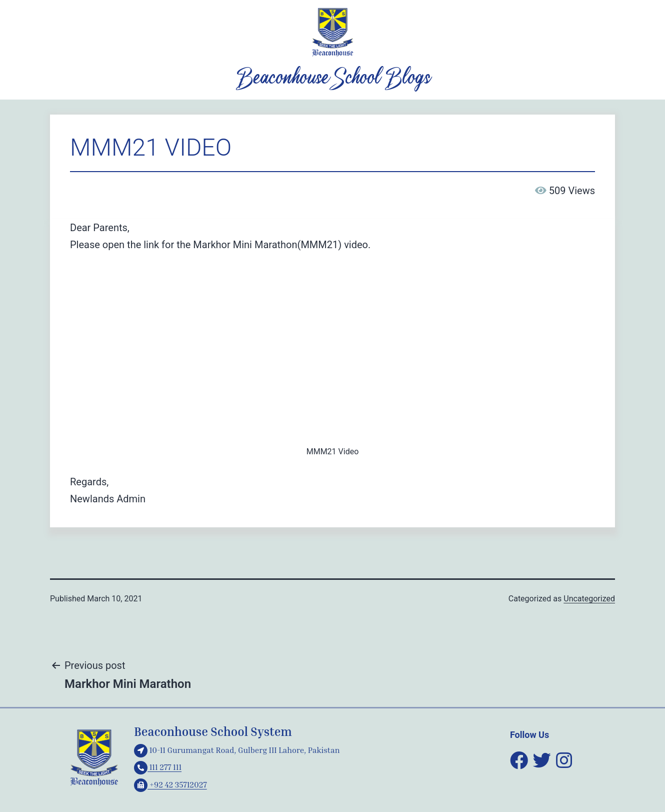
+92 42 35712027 (170, 784)
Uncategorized (589, 599)
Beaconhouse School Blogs (332, 79)
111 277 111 (158, 767)
